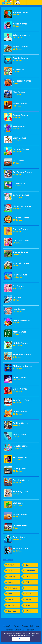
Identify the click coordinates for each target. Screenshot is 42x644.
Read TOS (30, 635)
